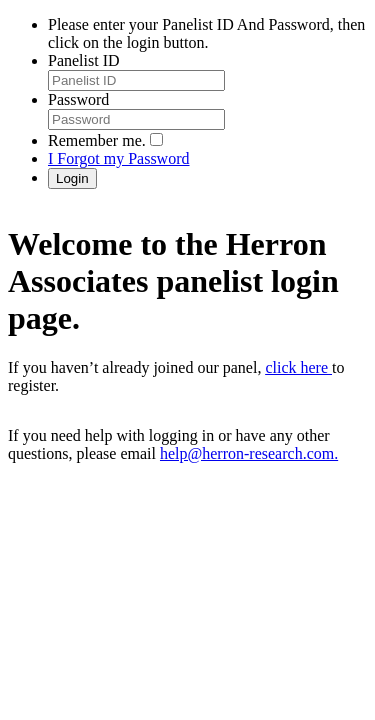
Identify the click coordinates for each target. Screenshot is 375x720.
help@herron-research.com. (249, 453)
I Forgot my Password (119, 158)
